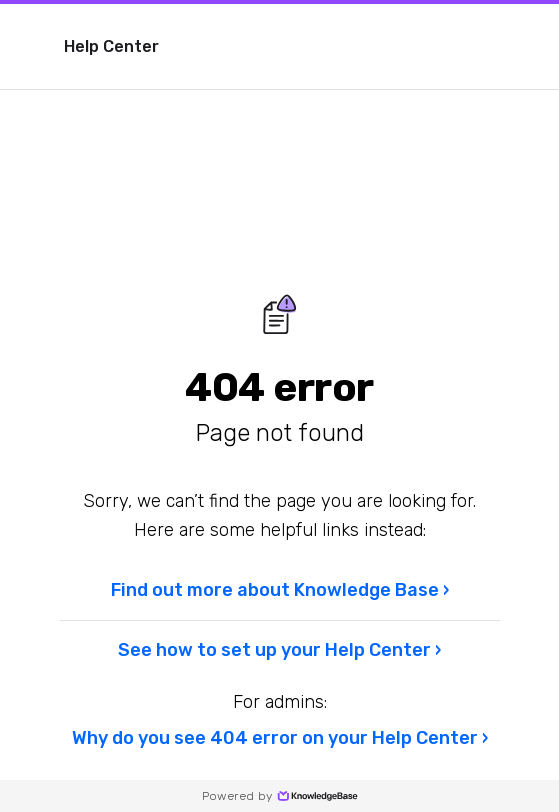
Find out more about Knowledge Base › (280, 590)
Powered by (280, 796)
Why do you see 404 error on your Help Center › (280, 738)
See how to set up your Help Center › (279, 650)
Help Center (111, 46)
